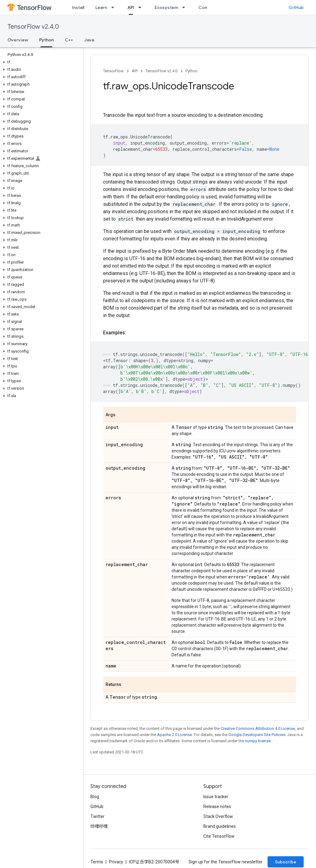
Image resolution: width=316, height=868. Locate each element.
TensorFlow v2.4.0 (33, 27)
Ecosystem (166, 7)
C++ (69, 40)
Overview (18, 40)
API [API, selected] (131, 7)
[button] (40, 62)
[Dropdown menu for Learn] (114, 7)
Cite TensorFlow (219, 836)
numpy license (258, 741)
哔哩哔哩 (99, 826)
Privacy (116, 862)
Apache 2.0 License (175, 735)
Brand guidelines (220, 826)
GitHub (296, 7)
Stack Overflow (218, 816)
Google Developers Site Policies (257, 735)
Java (89, 40)
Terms (97, 862)
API (135, 71)
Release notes (217, 807)
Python (191, 71)
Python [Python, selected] (46, 40)
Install (78, 7)
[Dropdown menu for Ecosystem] (185, 7)
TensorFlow (113, 71)
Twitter (98, 816)
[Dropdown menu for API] (142, 7)
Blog (95, 797)
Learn (101, 7)
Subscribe (286, 862)
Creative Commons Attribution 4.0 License (258, 728)
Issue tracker (216, 797)
